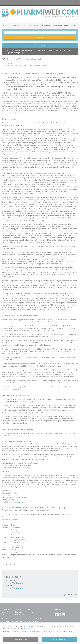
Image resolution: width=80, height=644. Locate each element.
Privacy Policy (20, 614)
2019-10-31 (27, 25)
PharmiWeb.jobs (8, 609)
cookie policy (27, 629)
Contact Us (6, 614)
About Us (5, 612)
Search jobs (40, 38)
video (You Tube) (27, 465)
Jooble (30, 612)
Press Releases (15, 25)
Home (5, 25)
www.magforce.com (31, 463)
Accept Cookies (59, 639)
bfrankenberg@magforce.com (17, 502)
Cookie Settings (21, 639)
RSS (29, 609)
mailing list (29, 468)
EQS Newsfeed (17, 588)
